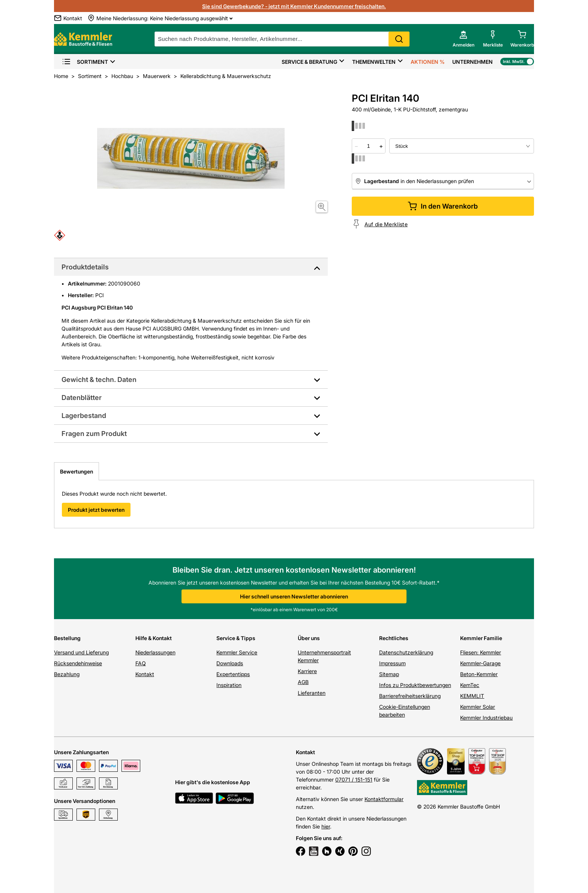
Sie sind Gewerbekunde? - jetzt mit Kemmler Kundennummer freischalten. (294, 6)
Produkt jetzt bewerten (96, 510)
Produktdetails (85, 267)
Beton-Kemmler (479, 674)
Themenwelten (374, 62)
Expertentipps (233, 674)
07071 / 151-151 (354, 779)
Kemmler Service (237, 652)
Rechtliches (394, 638)
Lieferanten (312, 693)
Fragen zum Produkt (94, 434)
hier (326, 826)
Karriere (307, 671)
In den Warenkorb (443, 206)
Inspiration (229, 685)
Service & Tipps (236, 638)
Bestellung (67, 638)
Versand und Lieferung (81, 652)
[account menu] (463, 39)
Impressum (392, 663)
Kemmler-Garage (480, 663)
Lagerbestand (84, 416)
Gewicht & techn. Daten (99, 380)
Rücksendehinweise (78, 663)
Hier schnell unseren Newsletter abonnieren (294, 596)
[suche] (282, 39)
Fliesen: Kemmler (481, 652)
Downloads (230, 663)
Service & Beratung (309, 62)
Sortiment (85, 62)
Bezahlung (67, 674)
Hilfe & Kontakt (154, 638)
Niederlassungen (155, 652)
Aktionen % (428, 62)
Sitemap (389, 674)
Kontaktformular (384, 799)
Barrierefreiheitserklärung (410, 696)
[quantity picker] (369, 146)
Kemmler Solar (478, 707)
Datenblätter (82, 398)
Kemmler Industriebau (486, 718)
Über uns (309, 638)
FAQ (141, 663)
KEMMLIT (472, 696)
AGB (303, 682)
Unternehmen (472, 62)
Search (399, 39)
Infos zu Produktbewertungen (415, 685)
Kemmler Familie (481, 638)
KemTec (470, 685)
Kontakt (145, 674)
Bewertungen (76, 471)
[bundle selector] (462, 146)
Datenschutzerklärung (406, 652)
